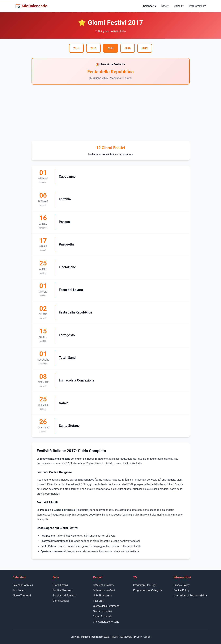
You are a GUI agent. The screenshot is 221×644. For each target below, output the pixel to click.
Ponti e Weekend (62, 590)
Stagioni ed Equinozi (65, 596)
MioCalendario (31, 6)
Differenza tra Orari (104, 590)
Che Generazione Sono (106, 622)
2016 (94, 48)
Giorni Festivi (60, 585)
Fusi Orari (98, 601)
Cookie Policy (181, 590)
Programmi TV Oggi (145, 585)
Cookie (147, 637)
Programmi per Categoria (148, 590)
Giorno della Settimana (106, 606)
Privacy (138, 637)
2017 (110, 48)
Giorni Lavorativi (102, 611)
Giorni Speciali (61, 601)
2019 (145, 48)
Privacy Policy (182, 585)
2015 (76, 48)
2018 (128, 48)
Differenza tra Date (104, 585)
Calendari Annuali (23, 585)
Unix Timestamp (102, 596)
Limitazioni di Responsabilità (190, 596)
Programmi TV (197, 6)
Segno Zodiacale (103, 616)
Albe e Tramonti (22, 596)
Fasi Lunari (19, 590)
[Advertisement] (111, 113)
